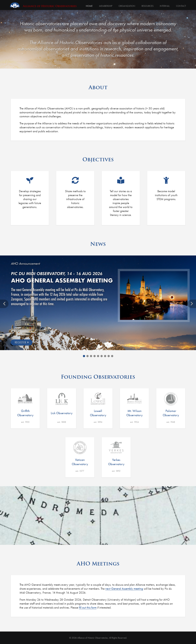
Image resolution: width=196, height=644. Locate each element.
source (186, 63)
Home (89, 6)
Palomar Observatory (171, 413)
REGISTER (20, 342)
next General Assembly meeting (124, 589)
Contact (181, 6)
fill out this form (88, 607)
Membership (105, 6)
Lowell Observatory (98, 413)
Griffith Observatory (25, 413)
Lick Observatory (62, 413)
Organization (127, 6)
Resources (147, 6)
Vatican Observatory (80, 462)
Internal (165, 6)
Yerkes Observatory (116, 462)
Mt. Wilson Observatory (134, 413)
